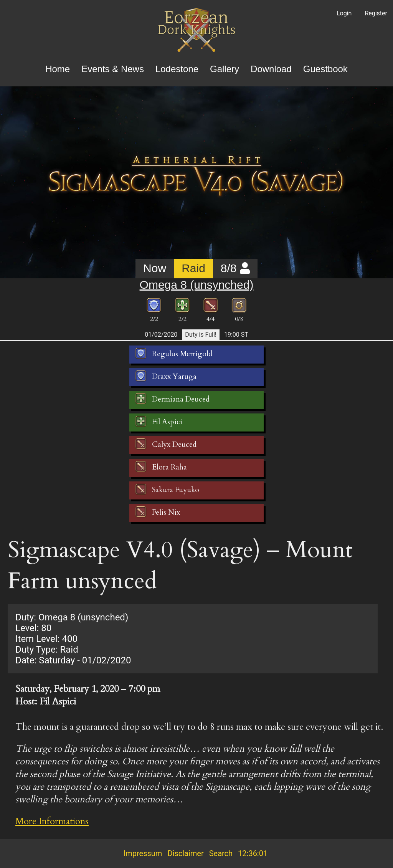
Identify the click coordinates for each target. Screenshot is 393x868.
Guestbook (325, 69)
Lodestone (177, 69)
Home (58, 69)
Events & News (113, 69)
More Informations (52, 821)
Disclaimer (185, 853)
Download (271, 69)
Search (221, 853)
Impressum (143, 853)
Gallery (225, 69)
